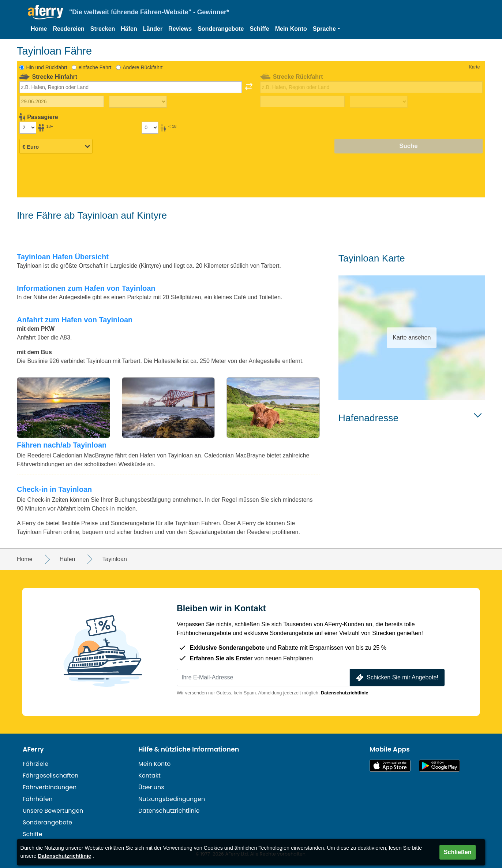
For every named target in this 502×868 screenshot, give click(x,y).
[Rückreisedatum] (302, 101)
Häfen (129, 29)
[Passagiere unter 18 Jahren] (150, 127)
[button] (327, 29)
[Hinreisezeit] (138, 102)
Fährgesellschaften (50, 776)
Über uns (151, 787)
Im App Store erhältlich (390, 766)
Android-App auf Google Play (439, 766)
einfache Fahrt (95, 67)
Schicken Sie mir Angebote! (396, 678)
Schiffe (259, 29)
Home (39, 29)
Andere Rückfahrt (143, 67)
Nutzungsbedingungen (172, 799)
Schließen (458, 852)
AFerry (33, 749)
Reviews (180, 29)
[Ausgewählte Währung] (56, 146)
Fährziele (35, 764)
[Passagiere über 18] (28, 127)
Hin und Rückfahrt (47, 67)
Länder (153, 29)
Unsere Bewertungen (53, 811)
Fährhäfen (38, 799)
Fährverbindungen (50, 787)
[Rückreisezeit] (379, 102)
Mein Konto (291, 29)
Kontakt (149, 776)
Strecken (103, 29)
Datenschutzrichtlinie (344, 693)
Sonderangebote (221, 29)
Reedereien (68, 29)
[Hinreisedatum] (62, 101)
